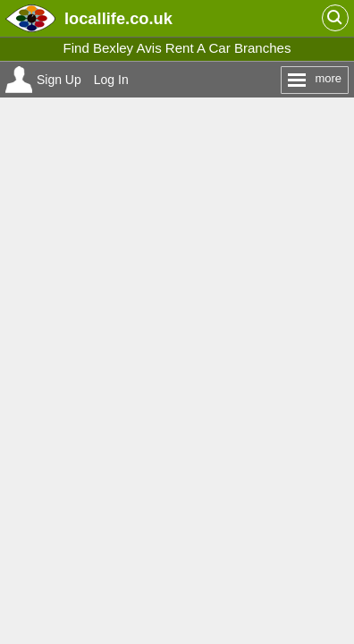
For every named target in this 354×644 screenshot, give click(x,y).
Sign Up (59, 80)
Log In (111, 80)
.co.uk (118, 18)
